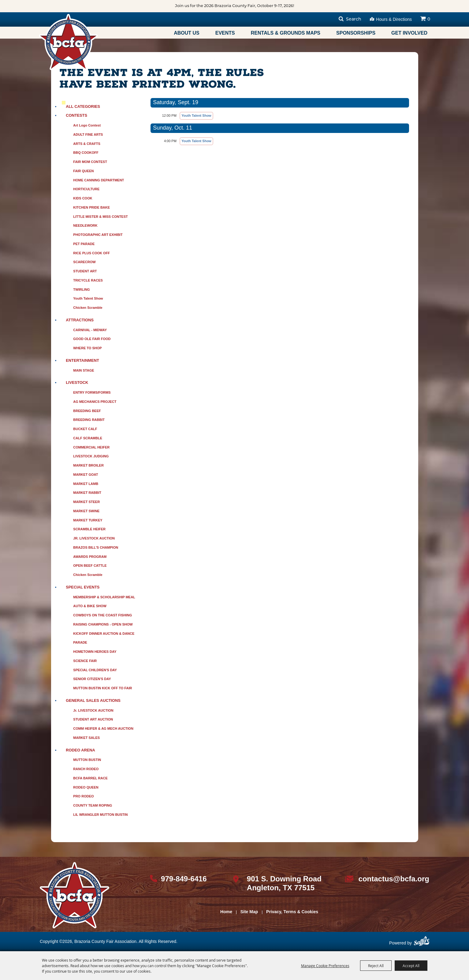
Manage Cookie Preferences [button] (325, 966)
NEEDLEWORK (85, 225)
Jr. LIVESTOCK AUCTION (93, 710)
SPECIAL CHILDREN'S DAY (95, 670)
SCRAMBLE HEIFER (89, 529)
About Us (187, 33)
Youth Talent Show (88, 298)
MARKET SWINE (86, 511)
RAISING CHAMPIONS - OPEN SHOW (103, 624)
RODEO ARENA (80, 750)
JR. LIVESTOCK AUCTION (94, 538)
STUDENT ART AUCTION (93, 719)
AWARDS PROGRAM (90, 557)
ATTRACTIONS (80, 320)
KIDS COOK (83, 198)
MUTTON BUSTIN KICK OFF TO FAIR (102, 688)
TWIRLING (81, 289)
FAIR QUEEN (83, 171)
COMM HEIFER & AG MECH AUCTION (103, 728)
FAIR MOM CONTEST (90, 162)
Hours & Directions (394, 19)
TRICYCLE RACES (88, 280)
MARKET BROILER (88, 465)
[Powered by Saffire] (422, 943)
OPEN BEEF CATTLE (90, 566)
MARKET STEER (86, 502)
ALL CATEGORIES (83, 106)
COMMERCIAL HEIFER (91, 447)
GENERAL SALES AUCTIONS (93, 700)
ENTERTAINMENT (82, 360)
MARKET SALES (86, 738)
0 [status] (429, 19)
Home (226, 912)
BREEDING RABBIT (89, 420)
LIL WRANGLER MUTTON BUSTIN (100, 815)
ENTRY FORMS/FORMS (92, 392)
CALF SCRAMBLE (88, 438)
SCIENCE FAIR (85, 661)
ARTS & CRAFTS (87, 144)
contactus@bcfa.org (394, 879)
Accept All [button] (411, 966)
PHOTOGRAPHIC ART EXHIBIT (98, 235)
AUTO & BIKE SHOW (90, 606)
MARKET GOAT (86, 475)
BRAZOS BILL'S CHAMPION (96, 547)
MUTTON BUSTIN (87, 760)
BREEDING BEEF (87, 411)
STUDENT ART (85, 271)
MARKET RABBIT (87, 493)
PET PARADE (84, 244)
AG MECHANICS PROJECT (95, 402)
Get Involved (409, 33)
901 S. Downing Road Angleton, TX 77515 (284, 883)
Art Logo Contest (87, 125)
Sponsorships (356, 33)
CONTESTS (76, 115)
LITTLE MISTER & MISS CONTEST (100, 217)
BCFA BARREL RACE (90, 778)
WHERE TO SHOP (87, 348)
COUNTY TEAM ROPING (93, 805)
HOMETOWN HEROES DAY (95, 652)
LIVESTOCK (77, 382)
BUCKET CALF (85, 429)
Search (354, 19)
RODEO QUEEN (86, 787)
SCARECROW (84, 262)
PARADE (80, 642)
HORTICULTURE (86, 189)
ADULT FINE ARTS (88, 134)
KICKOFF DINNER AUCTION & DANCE (104, 634)
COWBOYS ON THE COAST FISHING (102, 615)
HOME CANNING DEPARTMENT (99, 180)
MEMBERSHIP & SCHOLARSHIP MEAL (104, 597)
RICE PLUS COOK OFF (91, 253)
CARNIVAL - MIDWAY (90, 330)
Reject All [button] (376, 966)
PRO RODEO (83, 796)
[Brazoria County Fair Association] (68, 42)
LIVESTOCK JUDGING (91, 456)
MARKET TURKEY (88, 520)
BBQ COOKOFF (86, 153)
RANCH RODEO (86, 769)
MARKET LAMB (86, 484)
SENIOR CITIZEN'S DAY (92, 679)
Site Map (249, 912)
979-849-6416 (184, 879)
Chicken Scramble (88, 308)
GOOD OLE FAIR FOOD (92, 339)
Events (225, 33)
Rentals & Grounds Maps (286, 33)
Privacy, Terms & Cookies (292, 912)
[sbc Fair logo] (74, 895)
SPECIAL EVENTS (83, 587)
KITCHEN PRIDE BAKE (91, 207)
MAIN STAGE (84, 370)
